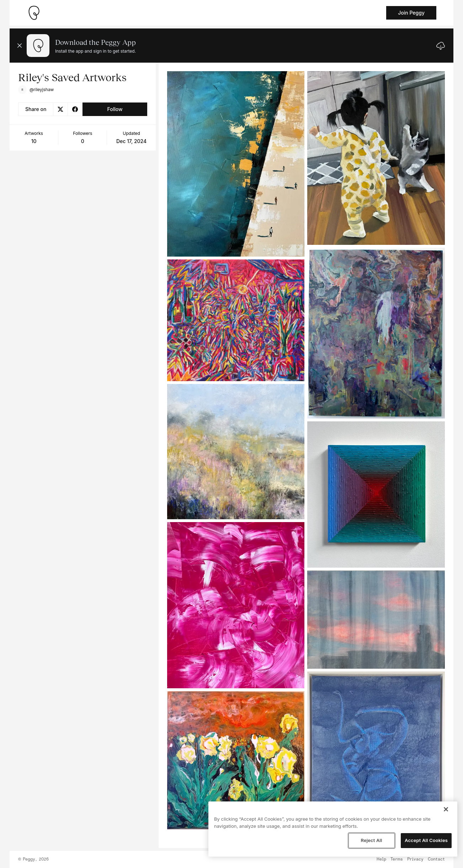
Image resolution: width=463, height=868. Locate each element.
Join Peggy (411, 13)
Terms (397, 859)
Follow (115, 109)
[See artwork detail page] (236, 164)
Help (381, 859)
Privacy (415, 859)
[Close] (446, 809)
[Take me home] (34, 13)
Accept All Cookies (426, 840)
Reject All (371, 840)
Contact (436, 859)
